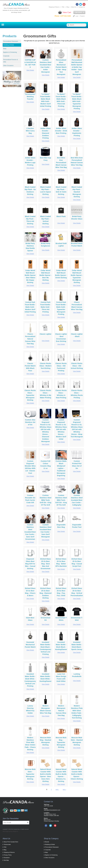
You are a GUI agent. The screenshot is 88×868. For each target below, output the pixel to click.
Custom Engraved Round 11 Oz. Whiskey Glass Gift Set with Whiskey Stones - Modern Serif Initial (61, 429)
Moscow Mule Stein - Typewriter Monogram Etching (30, 774)
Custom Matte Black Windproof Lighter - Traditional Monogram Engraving (61, 468)
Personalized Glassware (11, 41)
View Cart (67, 12)
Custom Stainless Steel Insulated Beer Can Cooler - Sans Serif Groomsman (30, 532)
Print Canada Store (15, 829)
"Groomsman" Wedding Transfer (30, 97)
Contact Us (82, 7)
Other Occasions (8, 66)
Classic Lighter (46, 334)
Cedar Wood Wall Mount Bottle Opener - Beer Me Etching (45, 275)
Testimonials (7, 844)
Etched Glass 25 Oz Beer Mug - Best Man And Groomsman (46, 564)
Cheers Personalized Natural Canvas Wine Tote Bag (30, 339)
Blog (68, 7)
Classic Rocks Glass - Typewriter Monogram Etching (30, 395)
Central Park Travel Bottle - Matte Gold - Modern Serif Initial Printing (30, 307)
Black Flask (61, 216)
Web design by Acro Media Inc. (11, 831)
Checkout (79, 12)
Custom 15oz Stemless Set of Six (30, 422)
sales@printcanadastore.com (52, 810)
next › (57, 790)
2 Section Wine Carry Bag (30, 131)
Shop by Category (51, 839)
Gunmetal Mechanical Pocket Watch (30, 645)
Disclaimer (7, 858)
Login (77, 16)
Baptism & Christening (10, 52)
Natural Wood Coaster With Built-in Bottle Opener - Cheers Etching (77, 774)
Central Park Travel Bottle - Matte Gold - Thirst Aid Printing (46, 307)
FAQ (63, 7)
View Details (30, 70)
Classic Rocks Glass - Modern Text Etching (45, 366)
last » (64, 790)
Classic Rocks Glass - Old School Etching (77, 366)
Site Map (6, 860)
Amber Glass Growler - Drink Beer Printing (61, 131)
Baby (5, 49)
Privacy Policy (8, 855)
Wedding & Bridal (9, 45)
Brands (47, 842)
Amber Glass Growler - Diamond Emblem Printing (46, 133)
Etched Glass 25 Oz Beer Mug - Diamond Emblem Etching (45, 593)
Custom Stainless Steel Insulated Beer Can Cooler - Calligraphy (77, 500)
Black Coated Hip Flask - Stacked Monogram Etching (77, 192)
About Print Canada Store (11, 842)
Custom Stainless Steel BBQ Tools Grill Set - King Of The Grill (45, 500)
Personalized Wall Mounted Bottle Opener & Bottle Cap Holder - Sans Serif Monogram (77, 67)
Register (82, 16)
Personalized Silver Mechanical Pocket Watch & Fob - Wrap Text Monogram (61, 67)
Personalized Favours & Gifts (10, 61)
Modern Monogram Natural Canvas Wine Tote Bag (61, 711)
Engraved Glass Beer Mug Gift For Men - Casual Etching (30, 564)
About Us (74, 7)
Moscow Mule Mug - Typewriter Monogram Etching (61, 742)
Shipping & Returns (54, 7)
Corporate (6, 56)
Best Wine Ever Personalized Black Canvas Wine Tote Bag (61, 163)
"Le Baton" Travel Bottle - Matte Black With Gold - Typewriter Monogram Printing (77, 101)
